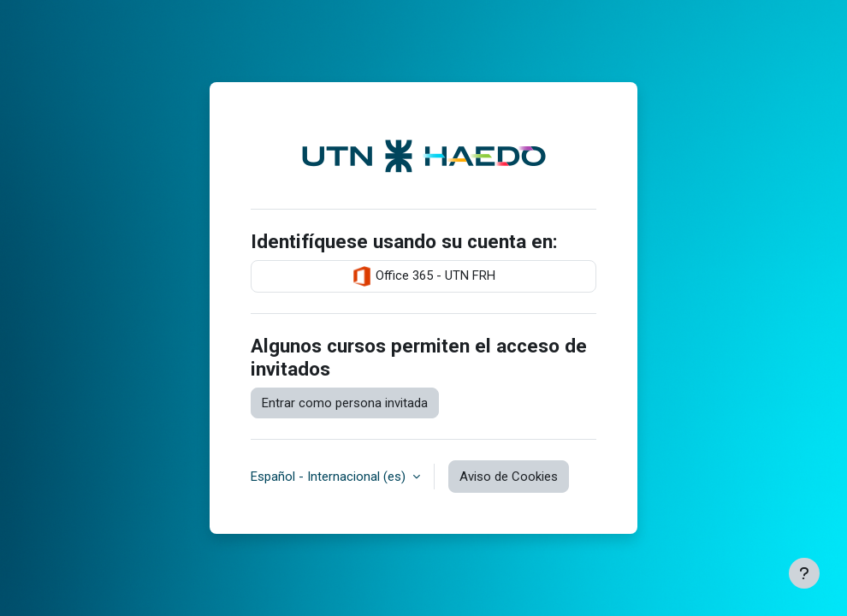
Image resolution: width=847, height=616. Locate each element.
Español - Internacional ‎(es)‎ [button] (330, 477)
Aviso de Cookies (509, 477)
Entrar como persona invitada (345, 403)
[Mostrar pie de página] (804, 573)
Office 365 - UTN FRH (423, 276)
